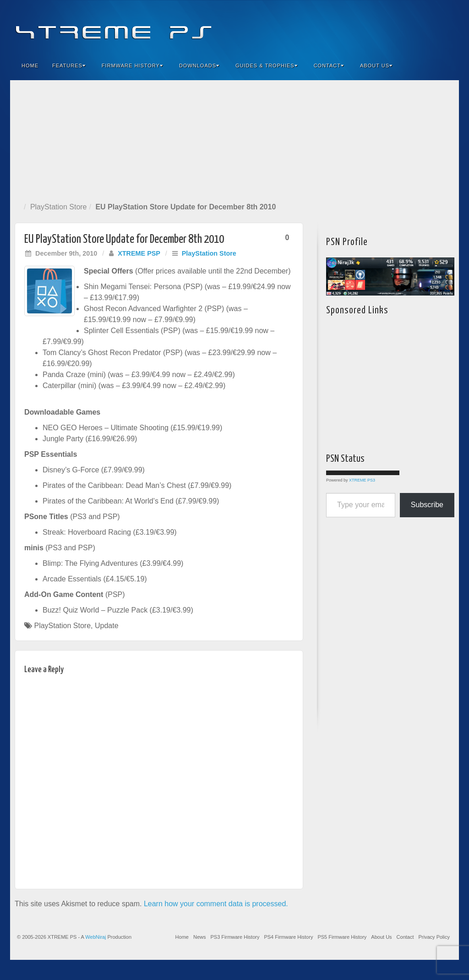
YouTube (434, 27)
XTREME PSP (139, 253)
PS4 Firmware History (288, 937)
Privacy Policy (434, 937)
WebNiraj (95, 937)
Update (107, 626)
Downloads (199, 66)
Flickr (409, 27)
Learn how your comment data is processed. (216, 904)
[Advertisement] (234, 139)
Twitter (421, 27)
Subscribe (427, 505)
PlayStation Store (59, 207)
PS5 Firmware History (342, 937)
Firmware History (132, 66)
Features (69, 66)
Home (30, 66)
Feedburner (396, 27)
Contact (329, 66)
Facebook (384, 27)
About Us (376, 66)
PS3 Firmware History (235, 937)
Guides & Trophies (267, 66)
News (200, 937)
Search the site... (446, 66)
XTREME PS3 (362, 480)
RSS (446, 27)
